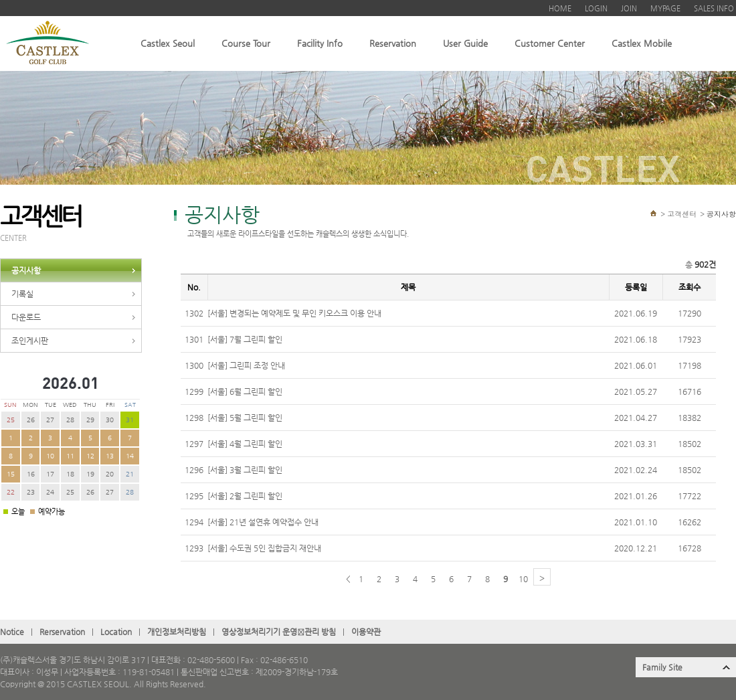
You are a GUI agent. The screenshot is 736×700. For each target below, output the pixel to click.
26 (31, 420)
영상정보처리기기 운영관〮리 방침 (279, 632)
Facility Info (320, 43)
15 (11, 474)
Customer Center (550, 43)
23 (31, 492)
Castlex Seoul (168, 43)
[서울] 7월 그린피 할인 (245, 339)
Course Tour (246, 43)
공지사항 (26, 270)
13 (110, 456)
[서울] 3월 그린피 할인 (245, 470)
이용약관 (366, 632)
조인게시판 (30, 341)
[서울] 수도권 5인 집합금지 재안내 (264, 548)
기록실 (22, 294)
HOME (560, 8)
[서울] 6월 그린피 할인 (245, 391)
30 (110, 420)
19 (90, 474)
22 (11, 492)
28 (70, 420)
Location (116, 632)
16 (31, 474)
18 (70, 474)
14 (130, 456)
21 (130, 474)
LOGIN (596, 8)
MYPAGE (665, 8)
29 (90, 420)
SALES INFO (714, 8)
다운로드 (26, 317)
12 (90, 456)
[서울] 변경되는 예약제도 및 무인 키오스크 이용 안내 (294, 313)
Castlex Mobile (642, 43)
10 (50, 456)
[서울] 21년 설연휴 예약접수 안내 (263, 522)
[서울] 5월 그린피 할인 (245, 418)
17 (50, 474)
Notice (12, 632)
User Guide (465, 43)
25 (11, 420)
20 (110, 474)
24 (50, 492)
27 (50, 420)
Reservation (393, 43)
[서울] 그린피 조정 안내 (246, 365)
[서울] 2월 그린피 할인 (245, 496)
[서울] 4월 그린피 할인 (245, 444)
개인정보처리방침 (177, 632)
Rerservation (62, 632)
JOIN (629, 8)
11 (70, 456)
